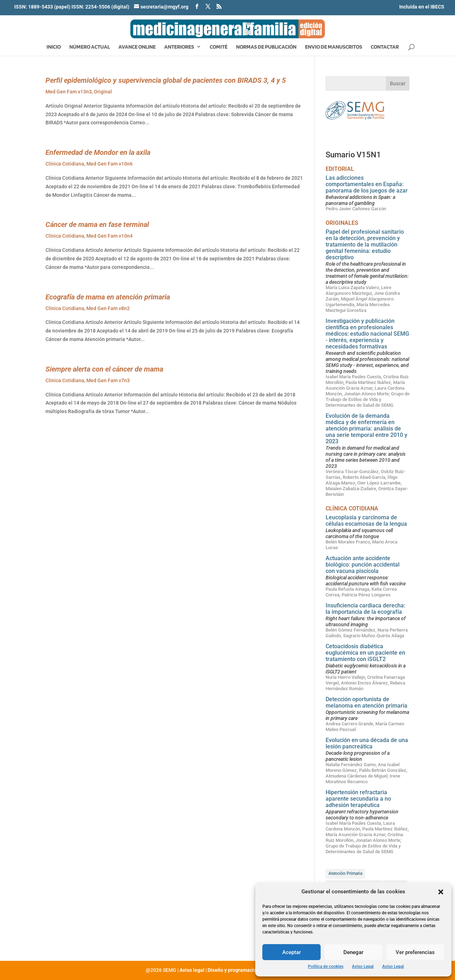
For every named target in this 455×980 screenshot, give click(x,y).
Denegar (353, 952)
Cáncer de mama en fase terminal (97, 224)
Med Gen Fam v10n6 (109, 164)
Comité (219, 47)
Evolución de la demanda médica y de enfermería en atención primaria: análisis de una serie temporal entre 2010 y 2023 (366, 429)
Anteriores (179, 47)
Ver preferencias (415, 952)
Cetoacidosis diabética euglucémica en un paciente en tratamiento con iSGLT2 (365, 653)
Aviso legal (192, 970)
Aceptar (291, 952)
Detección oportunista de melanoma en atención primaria (366, 702)
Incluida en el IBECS (422, 7)
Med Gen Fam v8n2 (108, 308)
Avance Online (137, 47)
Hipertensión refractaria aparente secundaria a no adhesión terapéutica (358, 799)
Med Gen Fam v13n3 (69, 92)
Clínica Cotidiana (65, 164)
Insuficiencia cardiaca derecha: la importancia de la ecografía (365, 609)
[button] (441, 892)
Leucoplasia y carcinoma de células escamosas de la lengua (366, 521)
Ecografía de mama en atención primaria (108, 297)
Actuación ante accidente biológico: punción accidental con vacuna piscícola (363, 565)
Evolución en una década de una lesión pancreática (367, 743)
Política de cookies (326, 967)
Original (103, 92)
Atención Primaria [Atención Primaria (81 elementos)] (345, 873)
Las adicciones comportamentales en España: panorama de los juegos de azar (367, 184)
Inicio (54, 47)
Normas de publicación (266, 47)
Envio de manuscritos (334, 47)
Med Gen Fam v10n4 (109, 236)
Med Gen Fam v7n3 (108, 380)
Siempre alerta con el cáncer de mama (104, 369)
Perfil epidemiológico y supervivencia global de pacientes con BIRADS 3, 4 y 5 (166, 80)
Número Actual (90, 47)
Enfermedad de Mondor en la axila (98, 152)
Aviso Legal (363, 967)
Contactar (385, 47)
